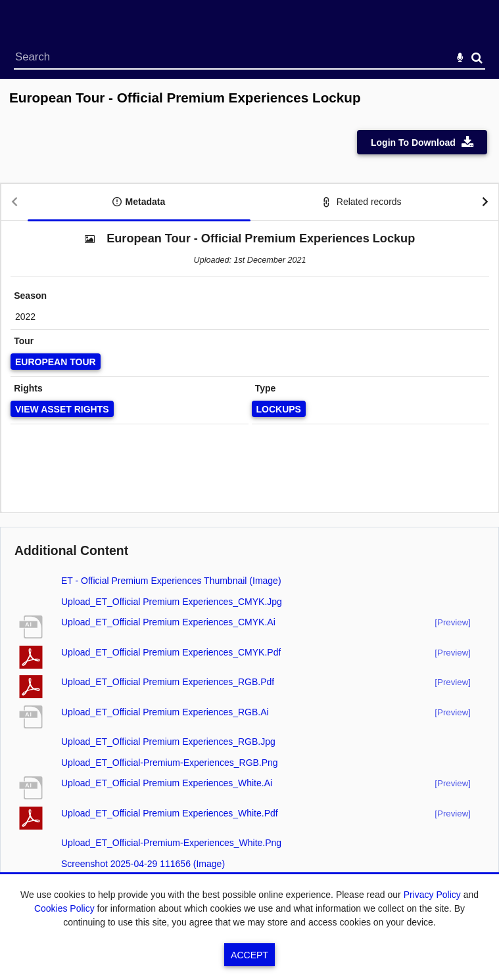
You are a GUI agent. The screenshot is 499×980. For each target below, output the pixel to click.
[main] (250, 504)
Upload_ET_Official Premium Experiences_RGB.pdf (168, 682)
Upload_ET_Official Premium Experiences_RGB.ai (165, 712)
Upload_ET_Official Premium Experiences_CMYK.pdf (171, 652)
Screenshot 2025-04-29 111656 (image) (143, 864)
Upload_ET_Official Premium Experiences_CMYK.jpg (172, 602)
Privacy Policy (432, 895)
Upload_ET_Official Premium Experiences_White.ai (167, 783)
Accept (250, 955)
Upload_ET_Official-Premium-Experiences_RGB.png (170, 763)
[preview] (453, 622)
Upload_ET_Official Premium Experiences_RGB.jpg (168, 742)
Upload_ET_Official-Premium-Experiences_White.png (171, 843)
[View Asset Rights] (62, 409)
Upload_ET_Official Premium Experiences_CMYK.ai (168, 622)
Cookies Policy (64, 908)
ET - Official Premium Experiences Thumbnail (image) (171, 581)
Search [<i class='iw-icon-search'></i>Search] (477, 57)
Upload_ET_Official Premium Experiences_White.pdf (170, 813)
